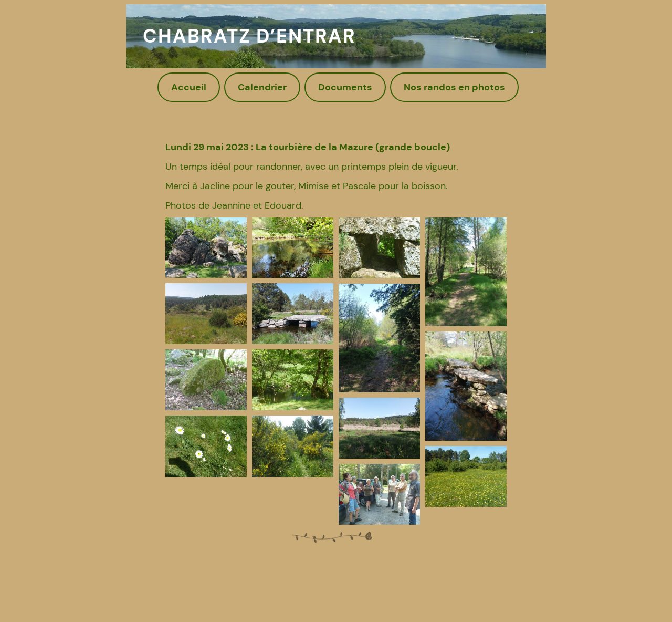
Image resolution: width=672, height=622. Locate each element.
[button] (206, 248)
